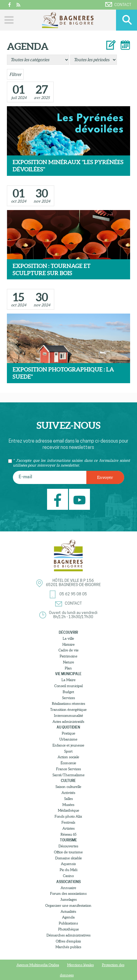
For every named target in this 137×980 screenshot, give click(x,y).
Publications (68, 923)
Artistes (68, 828)
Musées (68, 805)
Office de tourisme (68, 852)
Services (68, 698)
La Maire (68, 680)
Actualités (68, 911)
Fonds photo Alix (68, 816)
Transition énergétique (68, 709)
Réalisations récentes (68, 703)
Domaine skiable (68, 858)
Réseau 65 (68, 834)
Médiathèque (68, 810)
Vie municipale (68, 674)
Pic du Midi (68, 870)
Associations (68, 882)
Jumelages (68, 899)
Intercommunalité (68, 715)
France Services (68, 769)
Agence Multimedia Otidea (38, 965)
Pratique (68, 733)
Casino (68, 876)
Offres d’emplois (68, 941)
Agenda (68, 917)
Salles (68, 799)
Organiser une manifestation (68, 905)
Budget (68, 692)
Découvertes (68, 846)
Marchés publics (68, 947)
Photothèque (68, 929)
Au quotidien (68, 727)
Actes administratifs (68, 721)
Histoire (68, 644)
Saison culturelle (68, 787)
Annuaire (68, 888)
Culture (68, 781)
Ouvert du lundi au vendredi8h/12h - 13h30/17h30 (73, 615)
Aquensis (68, 864)
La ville (68, 638)
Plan (68, 668)
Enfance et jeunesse (68, 745)
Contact (118, 5)
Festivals (68, 822)
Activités (68, 793)
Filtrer (15, 74)
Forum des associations (68, 893)
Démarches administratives (68, 935)
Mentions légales (80, 965)
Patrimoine (68, 656)
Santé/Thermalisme (68, 775)
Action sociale (68, 757)
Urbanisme (68, 739)
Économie (68, 763)
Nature (68, 662)
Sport (68, 751)
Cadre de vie (68, 650)
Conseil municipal (68, 686)
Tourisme (68, 840)
